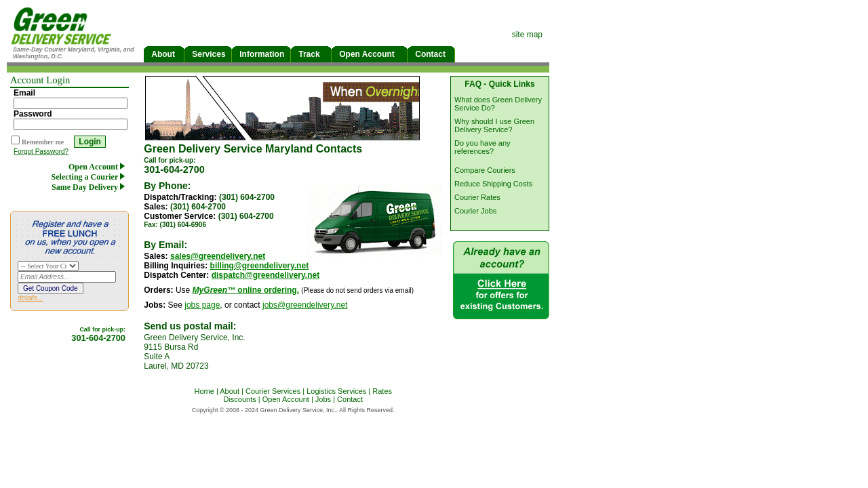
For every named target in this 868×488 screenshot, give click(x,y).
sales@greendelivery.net (218, 256)
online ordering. (246, 290)
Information (261, 54)
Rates (382, 391)
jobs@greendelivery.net (305, 305)
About (164, 54)
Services (208, 54)
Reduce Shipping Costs (493, 184)
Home (204, 391)
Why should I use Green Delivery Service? (494, 125)
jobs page (202, 305)
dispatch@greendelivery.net (266, 275)
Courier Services (273, 391)
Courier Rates (477, 197)
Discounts (239, 399)
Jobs (323, 399)
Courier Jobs (475, 211)
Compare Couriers (485, 170)
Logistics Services (336, 391)
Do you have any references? (482, 147)
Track (311, 54)
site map (527, 35)
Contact (431, 54)
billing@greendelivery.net (260, 266)
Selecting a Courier (90, 177)
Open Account (369, 54)
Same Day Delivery (90, 187)
